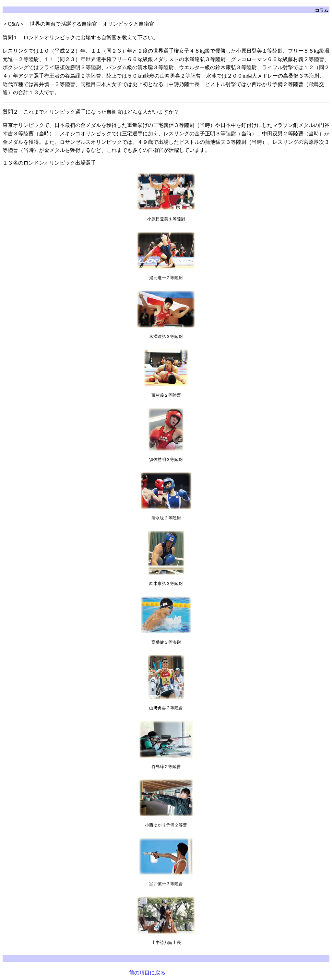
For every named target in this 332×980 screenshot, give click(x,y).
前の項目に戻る (147, 973)
